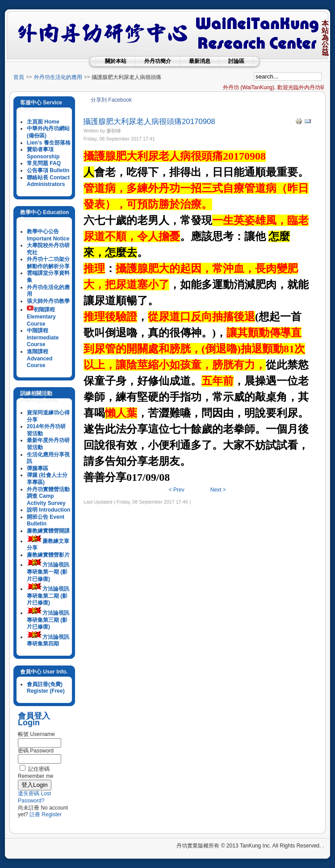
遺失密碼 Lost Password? (34, 797)
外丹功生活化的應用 (58, 77)
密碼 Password (36, 751)
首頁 (19, 77)
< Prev (177, 490)
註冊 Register (46, 814)
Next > (218, 490)
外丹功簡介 (158, 61)
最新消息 (200, 61)
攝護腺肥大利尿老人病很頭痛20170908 (149, 122)
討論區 (236, 61)
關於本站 (116, 61)
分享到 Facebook (111, 100)
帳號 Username (36, 734)
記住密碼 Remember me (36, 773)
